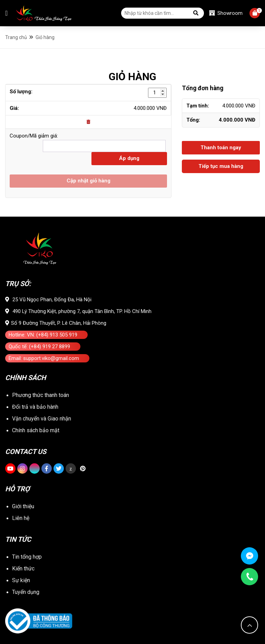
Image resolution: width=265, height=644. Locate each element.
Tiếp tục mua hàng (221, 166)
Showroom (226, 13)
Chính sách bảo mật (36, 430)
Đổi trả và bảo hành (35, 407)
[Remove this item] (88, 122)
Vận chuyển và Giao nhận (42, 419)
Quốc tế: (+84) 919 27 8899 (39, 347)
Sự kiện (21, 580)
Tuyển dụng (26, 592)
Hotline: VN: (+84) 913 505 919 (43, 335)
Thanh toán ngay (221, 148)
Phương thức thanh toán (41, 395)
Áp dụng (129, 158)
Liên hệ (21, 518)
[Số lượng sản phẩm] (157, 93)
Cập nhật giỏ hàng (89, 181)
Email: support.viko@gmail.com (44, 358)
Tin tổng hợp (27, 557)
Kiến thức (23, 569)
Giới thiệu (23, 506)
